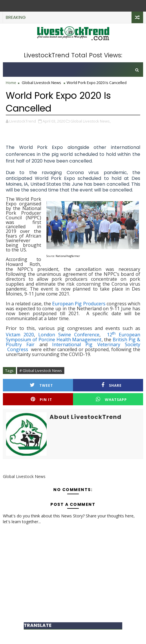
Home (11, 83)
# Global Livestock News (41, 371)
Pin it (41, 399)
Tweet (41, 385)
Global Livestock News (41, 83)
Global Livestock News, (91, 121)
